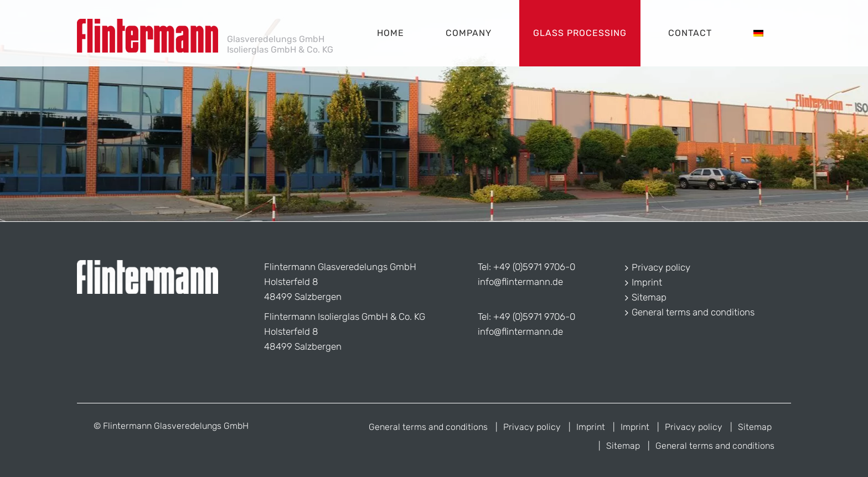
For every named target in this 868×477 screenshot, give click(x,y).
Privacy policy (661, 267)
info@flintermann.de (520, 282)
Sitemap (649, 297)
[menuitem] (758, 33)
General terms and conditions (693, 312)
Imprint (647, 282)
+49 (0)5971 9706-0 (534, 267)
